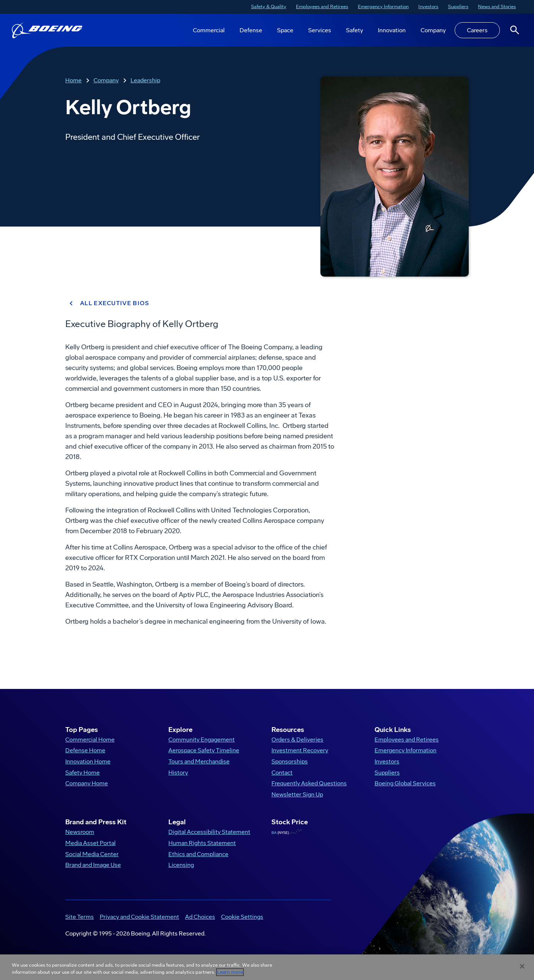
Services (320, 30)
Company (433, 30)
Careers (477, 30)
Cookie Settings (242, 917)
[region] (267, 967)
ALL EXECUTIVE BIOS (107, 303)
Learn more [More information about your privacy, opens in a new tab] (230, 972)
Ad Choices (200, 917)
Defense (251, 30)
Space (285, 30)
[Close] (522, 966)
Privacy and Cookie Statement (139, 917)
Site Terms (80, 917)
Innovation (392, 30)
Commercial (209, 30)
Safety (355, 30)
